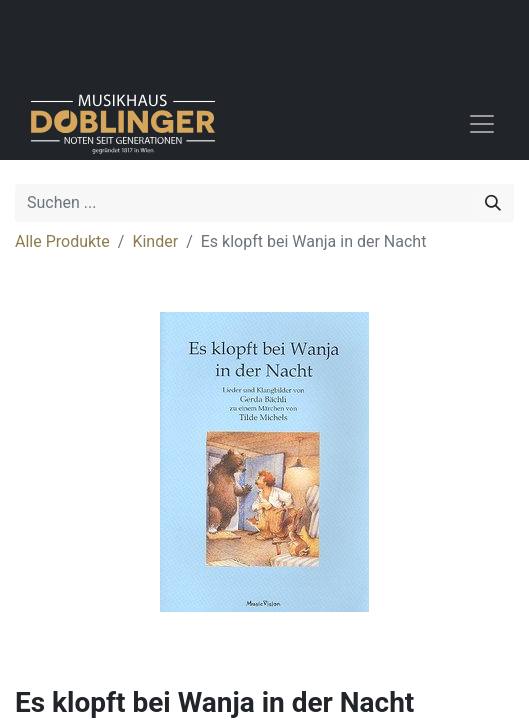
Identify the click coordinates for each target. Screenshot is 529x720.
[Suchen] (493, 203)
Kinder (155, 241)
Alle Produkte (62, 241)
